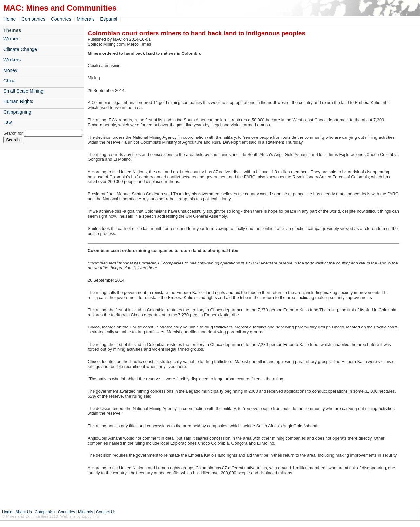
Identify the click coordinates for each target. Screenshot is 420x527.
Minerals (86, 19)
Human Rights (18, 101)
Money (10, 70)
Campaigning (17, 112)
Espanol (109, 19)
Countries (61, 19)
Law (8, 122)
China (10, 81)
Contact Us (106, 512)
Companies (33, 19)
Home (10, 19)
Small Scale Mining (23, 91)
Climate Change (20, 49)
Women (11, 39)
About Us (23, 512)
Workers (12, 60)
